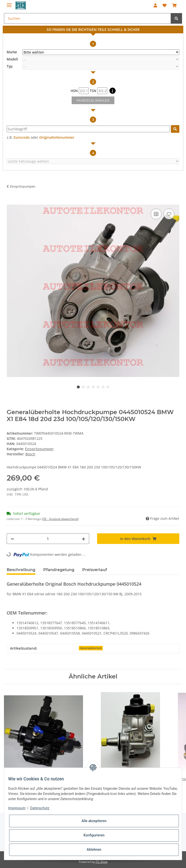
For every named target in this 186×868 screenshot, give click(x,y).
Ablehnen (94, 849)
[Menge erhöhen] (83, 539)
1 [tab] (78, 387)
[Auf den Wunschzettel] (169, 214)
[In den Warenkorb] (11, 202)
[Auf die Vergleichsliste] (156, 214)
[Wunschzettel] (165, 5)
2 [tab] (83, 387)
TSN (98, 91)
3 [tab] (88, 387)
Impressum (17, 808)
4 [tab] (93, 387)
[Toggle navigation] (9, 3)
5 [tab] (98, 387)
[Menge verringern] (12, 539)
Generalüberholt (91, 648)
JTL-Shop (102, 862)
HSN (80, 91)
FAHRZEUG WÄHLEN (93, 100)
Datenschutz (40, 808)
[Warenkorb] (174, 5)
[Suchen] (87, 18)
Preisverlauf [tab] (95, 570)
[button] (155, 5)
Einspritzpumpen (39, 449)
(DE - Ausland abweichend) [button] (60, 519)
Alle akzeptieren (94, 821)
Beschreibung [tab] (21, 570)
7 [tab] (108, 387)
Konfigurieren (94, 835)
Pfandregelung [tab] (59, 570)
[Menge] (48, 539)
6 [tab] (103, 387)
